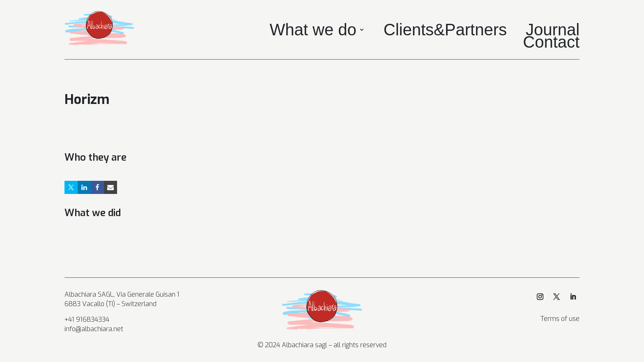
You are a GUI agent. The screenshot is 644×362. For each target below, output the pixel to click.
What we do (313, 31)
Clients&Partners (445, 31)
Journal (553, 31)
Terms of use (560, 319)
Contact (551, 44)
